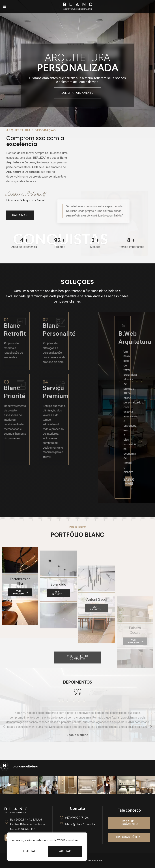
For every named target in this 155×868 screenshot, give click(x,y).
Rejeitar (30, 851)
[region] (47, 847)
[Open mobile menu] (5, 6)
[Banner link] (20, 637)
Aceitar (65, 851)
